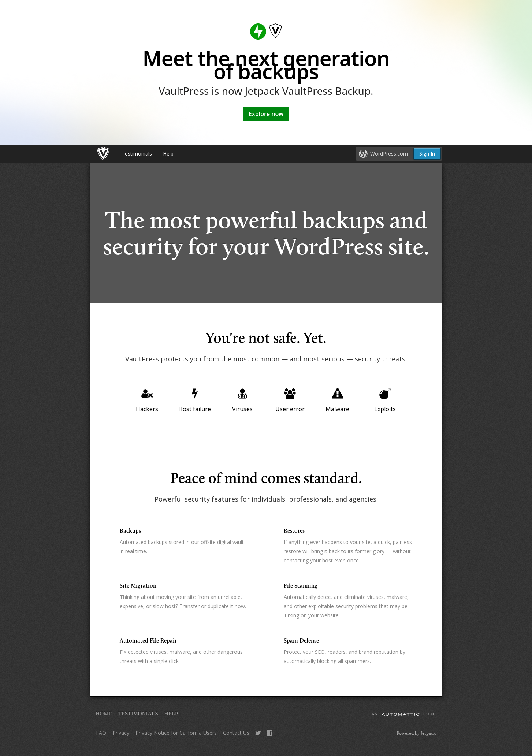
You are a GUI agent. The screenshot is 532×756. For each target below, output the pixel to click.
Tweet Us (258, 736)
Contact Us (236, 733)
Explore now (266, 114)
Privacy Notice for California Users (176, 733)
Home (104, 714)
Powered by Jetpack (416, 733)
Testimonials (137, 154)
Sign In (427, 154)
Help (168, 154)
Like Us (269, 736)
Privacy (121, 733)
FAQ (101, 733)
